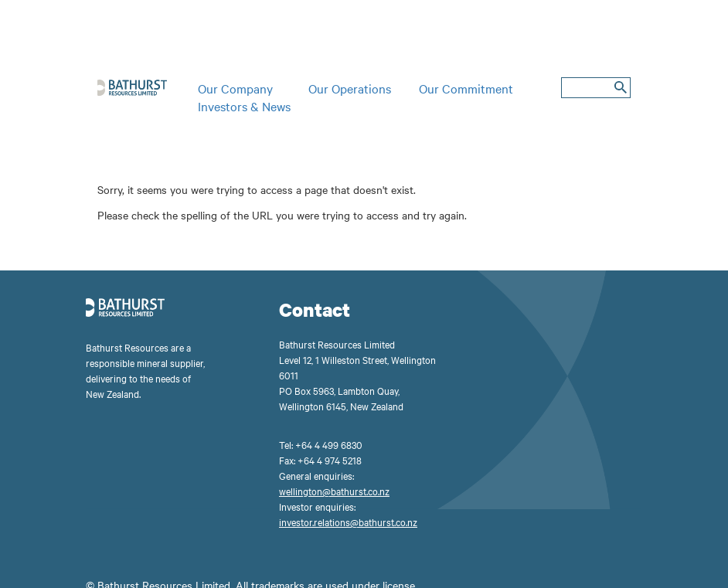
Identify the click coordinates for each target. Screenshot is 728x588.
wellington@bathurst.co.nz (334, 491)
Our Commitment (466, 88)
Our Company (235, 88)
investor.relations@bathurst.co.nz (348, 522)
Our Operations (350, 88)
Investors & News (244, 106)
